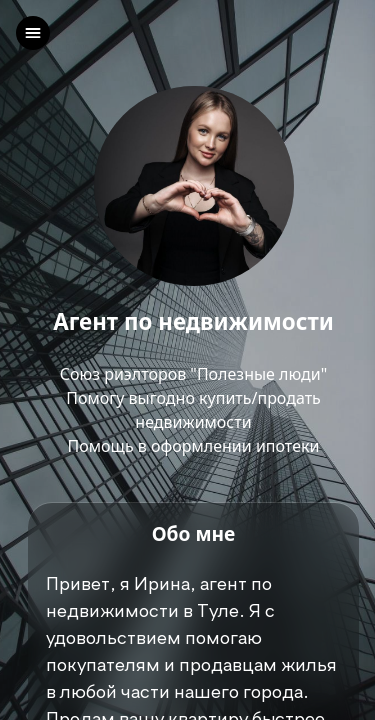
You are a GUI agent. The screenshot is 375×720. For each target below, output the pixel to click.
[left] (33, 33)
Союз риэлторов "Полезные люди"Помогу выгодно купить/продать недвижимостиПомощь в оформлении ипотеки (194, 410)
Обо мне (194, 533)
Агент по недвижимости (193, 322)
